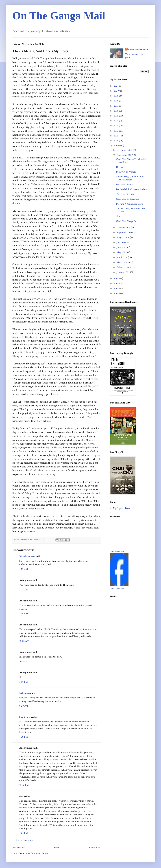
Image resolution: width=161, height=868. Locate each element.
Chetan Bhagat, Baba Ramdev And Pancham (131, 178)
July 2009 (122, 242)
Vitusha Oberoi (27, 556)
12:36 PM (24, 785)
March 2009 (123, 262)
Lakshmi (24, 693)
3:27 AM (24, 590)
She (118, 216)
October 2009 (124, 228)
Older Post (95, 848)
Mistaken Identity (125, 185)
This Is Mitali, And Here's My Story (131, 210)
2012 (116, 131)
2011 (116, 136)
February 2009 (124, 267)
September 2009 (125, 233)
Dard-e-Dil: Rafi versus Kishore (132, 189)
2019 (116, 96)
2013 (116, 126)
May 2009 (122, 252)
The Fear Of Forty (125, 194)
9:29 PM (24, 706)
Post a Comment (25, 841)
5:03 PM (24, 833)
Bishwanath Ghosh (138, 50)
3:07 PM (24, 682)
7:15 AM (24, 614)
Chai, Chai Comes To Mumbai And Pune (131, 161)
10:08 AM (24, 641)
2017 (116, 106)
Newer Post (19, 848)
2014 (116, 121)
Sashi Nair (25, 717)
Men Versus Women (126, 172)
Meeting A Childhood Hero (129, 204)
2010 (116, 141)
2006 (117, 289)
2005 (117, 294)
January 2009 (123, 272)
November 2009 (125, 155)
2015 (116, 116)
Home (57, 848)
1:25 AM (24, 569)
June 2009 (122, 247)
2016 (116, 111)
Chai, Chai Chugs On (126, 221)
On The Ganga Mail (59, 16)
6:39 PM (24, 737)
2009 (117, 146)
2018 (116, 101)
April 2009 (122, 258)
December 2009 (125, 150)
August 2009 (123, 238)
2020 (117, 91)
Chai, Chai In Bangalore (128, 199)
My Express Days (121, 508)
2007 (117, 284)
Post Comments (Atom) (38, 854)
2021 (116, 86)
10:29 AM (24, 662)
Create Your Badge (117, 589)
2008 (117, 279)
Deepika (120, 167)
